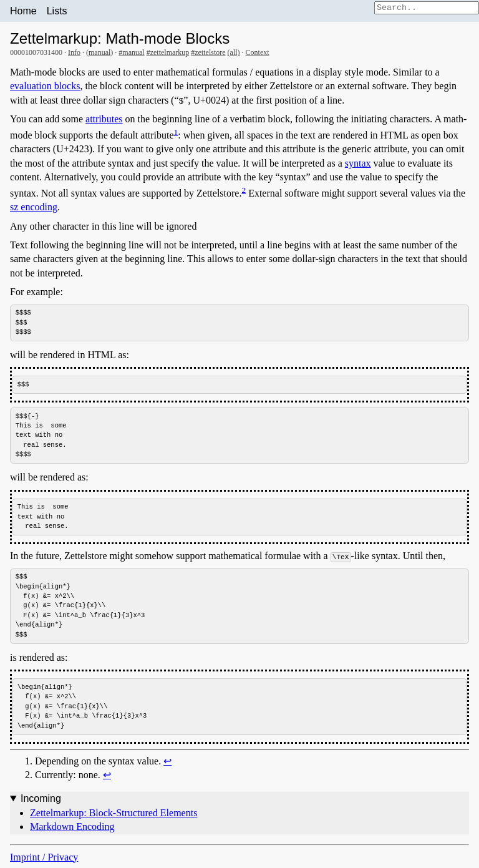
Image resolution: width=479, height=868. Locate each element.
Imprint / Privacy (44, 860)
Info (74, 52)
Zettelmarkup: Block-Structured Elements (114, 816)
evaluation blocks (45, 86)
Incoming (41, 802)
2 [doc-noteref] (244, 190)
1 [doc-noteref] (176, 132)
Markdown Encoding (72, 830)
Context (258, 52)
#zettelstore (208, 52)
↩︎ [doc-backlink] (167, 764)
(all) (234, 52)
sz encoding (34, 207)
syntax (358, 163)
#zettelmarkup (168, 52)
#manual (131, 52)
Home (23, 11)
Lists (57, 11)
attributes (104, 119)
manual (99, 52)
